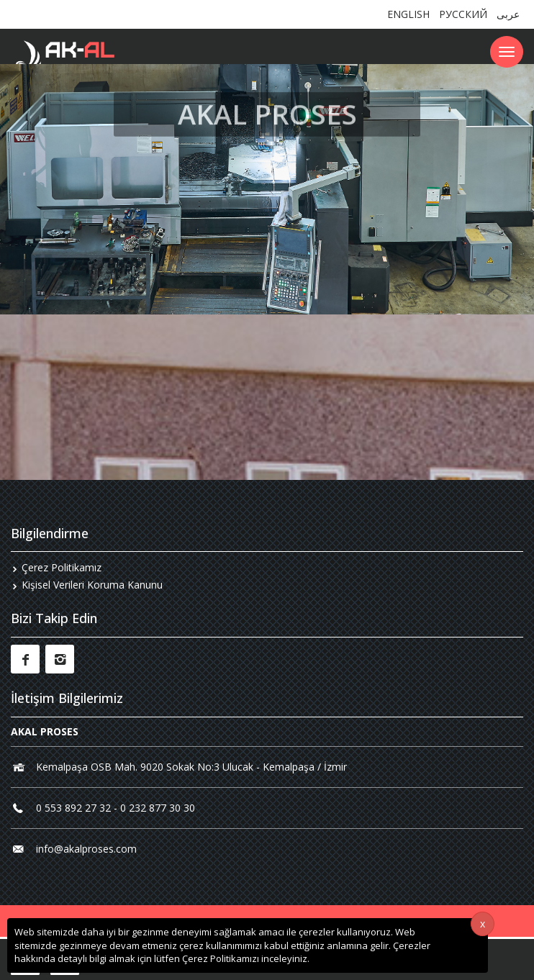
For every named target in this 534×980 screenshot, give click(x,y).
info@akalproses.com (86, 849)
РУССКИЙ (463, 14)
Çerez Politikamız (62, 567)
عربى (508, 14)
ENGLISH (408, 14)
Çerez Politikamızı (221, 958)
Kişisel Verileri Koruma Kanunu (92, 585)
